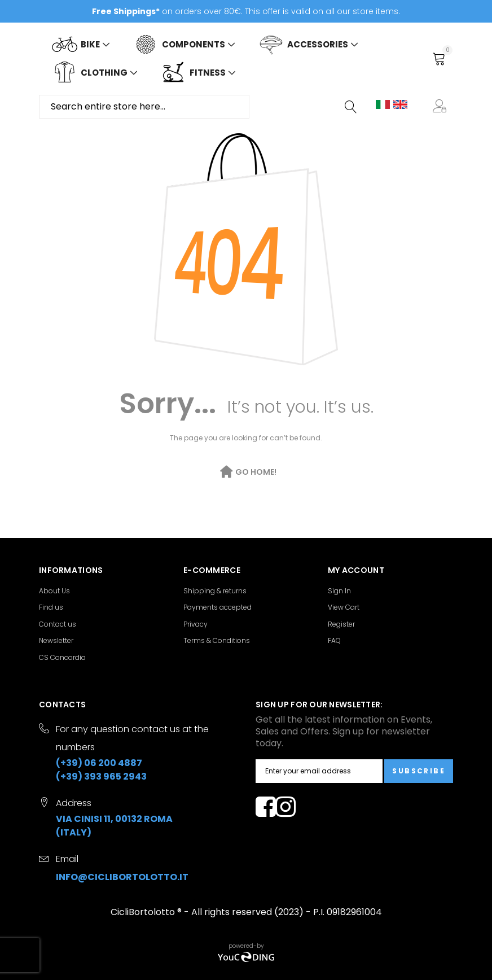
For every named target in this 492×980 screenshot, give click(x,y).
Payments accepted (218, 607)
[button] (442, 107)
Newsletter (56, 640)
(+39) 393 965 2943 (101, 776)
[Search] (352, 107)
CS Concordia (62, 657)
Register (341, 624)
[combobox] (144, 107)
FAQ (334, 640)
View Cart (344, 607)
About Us (54, 591)
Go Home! (256, 472)
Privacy (196, 624)
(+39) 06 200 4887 (99, 763)
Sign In (339, 591)
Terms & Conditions (217, 640)
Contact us (58, 624)
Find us (51, 607)
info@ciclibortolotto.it (122, 877)
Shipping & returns (215, 591)
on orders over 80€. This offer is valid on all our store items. (246, 11)
